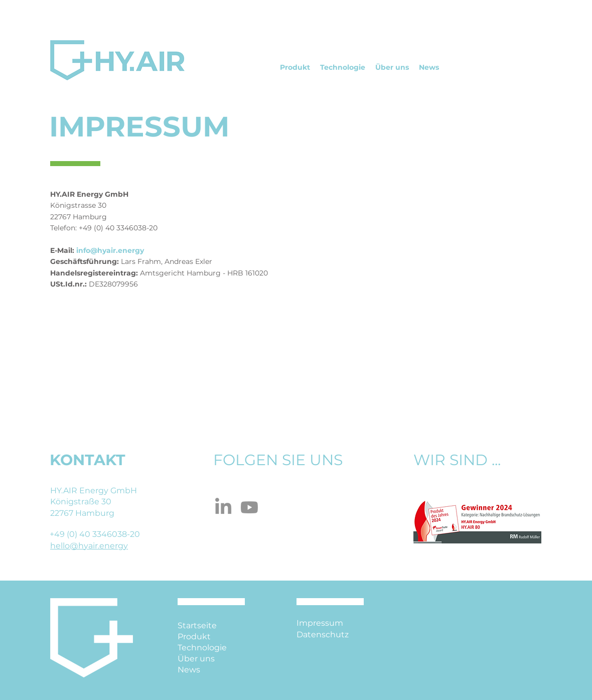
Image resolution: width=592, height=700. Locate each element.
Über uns (196, 659)
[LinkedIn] (223, 507)
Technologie (202, 648)
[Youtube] (249, 507)
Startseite (197, 625)
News (189, 670)
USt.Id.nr (66, 284)
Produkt (194, 637)
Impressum (320, 623)
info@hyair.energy (110, 250)
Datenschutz (323, 635)
